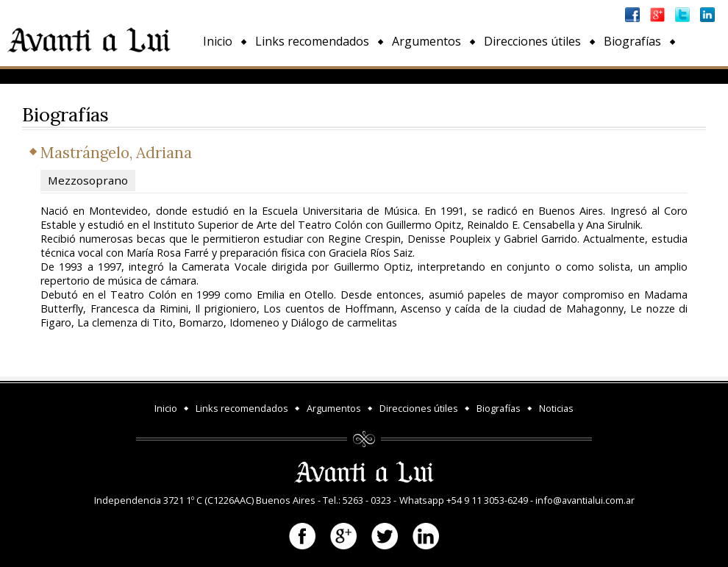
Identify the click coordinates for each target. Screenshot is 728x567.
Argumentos (427, 41)
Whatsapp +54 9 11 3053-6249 (464, 500)
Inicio (218, 41)
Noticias (225, 75)
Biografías (632, 41)
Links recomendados (312, 41)
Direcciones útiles (532, 41)
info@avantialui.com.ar (585, 500)
